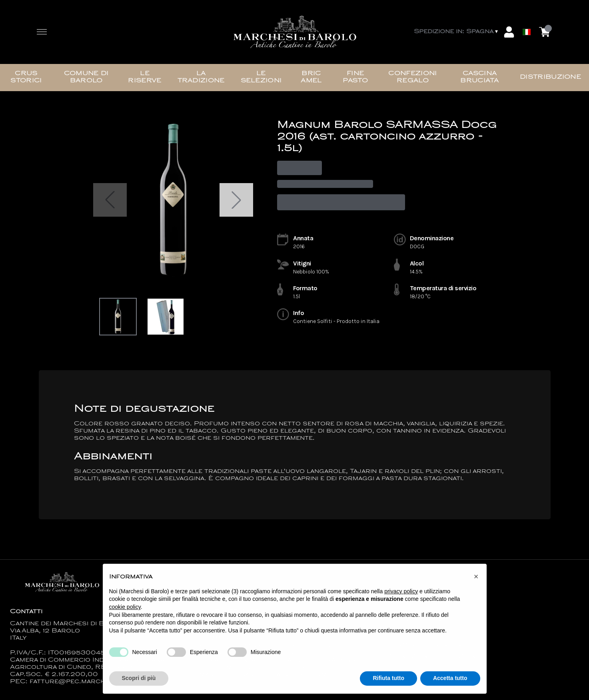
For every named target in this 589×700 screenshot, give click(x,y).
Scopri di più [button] (139, 682)
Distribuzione (550, 77)
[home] (295, 32)
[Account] (509, 32)
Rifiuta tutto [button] (388, 682)
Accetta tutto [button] (450, 682)
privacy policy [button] (401, 595)
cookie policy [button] (125, 611)
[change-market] (457, 32)
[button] (476, 580)
